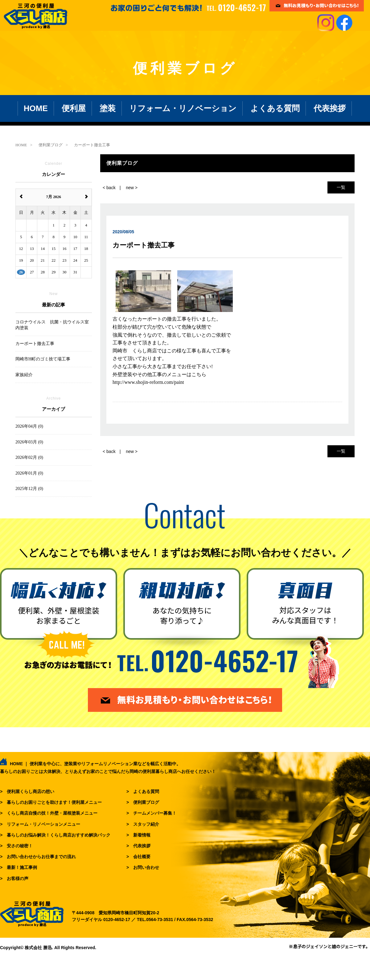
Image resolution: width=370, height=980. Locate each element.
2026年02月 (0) (29, 457)
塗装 (108, 108)
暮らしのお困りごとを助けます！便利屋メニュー (54, 802)
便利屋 (74, 108)
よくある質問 (275, 108)
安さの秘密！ (20, 846)
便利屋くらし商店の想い (31, 791)
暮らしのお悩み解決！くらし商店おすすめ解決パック (59, 835)
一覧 (341, 187)
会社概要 (142, 857)
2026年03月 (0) (29, 442)
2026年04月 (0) (29, 426)
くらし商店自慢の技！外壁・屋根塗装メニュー (52, 813)
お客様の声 (18, 878)
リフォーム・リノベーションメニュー (43, 824)
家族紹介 (24, 375)
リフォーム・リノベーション (183, 108)
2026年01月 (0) (29, 473)
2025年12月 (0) (29, 489)
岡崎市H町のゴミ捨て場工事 (43, 359)
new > (132, 188)
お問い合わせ (146, 867)
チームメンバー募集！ (155, 813)
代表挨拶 (330, 108)
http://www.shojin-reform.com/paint (148, 382)
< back (109, 188)
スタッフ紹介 (146, 824)
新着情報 (142, 835)
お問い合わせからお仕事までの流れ (41, 857)
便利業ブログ (146, 802)
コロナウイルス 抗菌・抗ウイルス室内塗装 (52, 325)
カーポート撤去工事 (35, 344)
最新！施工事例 (22, 867)
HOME (36, 108)
